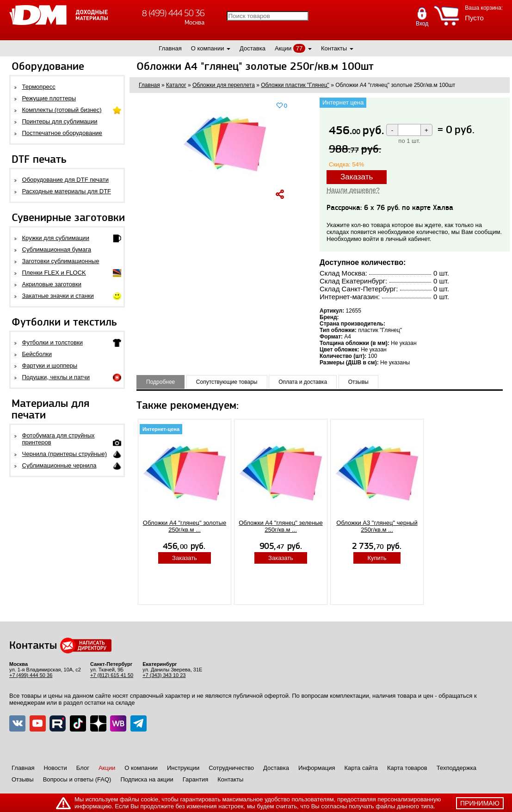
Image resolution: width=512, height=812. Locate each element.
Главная (170, 48)
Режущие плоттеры (49, 98)
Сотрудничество (231, 768)
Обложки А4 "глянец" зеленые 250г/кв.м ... (281, 526)
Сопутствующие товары (227, 382)
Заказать (357, 177)
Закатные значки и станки (58, 296)
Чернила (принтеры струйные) (65, 454)
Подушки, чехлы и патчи (56, 377)
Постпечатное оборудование (62, 133)
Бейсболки (37, 354)
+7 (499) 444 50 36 (31, 675)
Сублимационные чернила (59, 465)
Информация (317, 768)
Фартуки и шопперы (50, 366)
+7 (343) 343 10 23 (164, 675)
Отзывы (358, 382)
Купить (377, 558)
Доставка (253, 48)
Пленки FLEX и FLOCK (54, 273)
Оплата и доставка (303, 382)
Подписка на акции (147, 779)
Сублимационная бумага (57, 249)
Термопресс (39, 87)
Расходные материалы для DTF (67, 191)
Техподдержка (456, 768)
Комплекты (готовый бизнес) (62, 110)
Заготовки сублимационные (61, 261)
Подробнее (160, 382)
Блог (83, 768)
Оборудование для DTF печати (66, 180)
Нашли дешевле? (353, 190)
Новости (55, 768)
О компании (208, 48)
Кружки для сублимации (56, 238)
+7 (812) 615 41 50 (112, 675)
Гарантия (195, 779)
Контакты (334, 48)
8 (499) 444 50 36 (173, 13)
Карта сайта (361, 768)
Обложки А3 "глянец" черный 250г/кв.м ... (377, 526)
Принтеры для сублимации (60, 121)
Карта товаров (407, 768)
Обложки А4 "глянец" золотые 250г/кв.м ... (185, 526)
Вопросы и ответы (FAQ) (77, 779)
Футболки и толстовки (52, 342)
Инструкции (183, 768)
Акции (283, 48)
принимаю (480, 803)
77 (299, 48)
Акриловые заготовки (52, 284)
